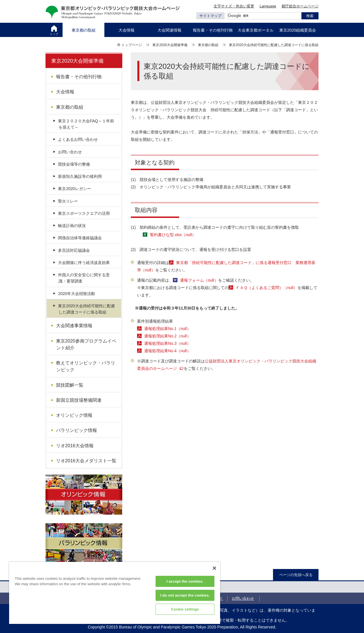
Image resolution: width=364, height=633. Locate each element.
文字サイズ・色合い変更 (234, 6)
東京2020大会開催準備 (170, 45)
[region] (115, 593)
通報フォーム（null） (199, 280)
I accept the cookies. (185, 581)
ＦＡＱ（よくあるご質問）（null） (267, 288)
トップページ (132, 45)
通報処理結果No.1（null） (167, 329)
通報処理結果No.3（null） (167, 343)
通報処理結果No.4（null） (167, 351)
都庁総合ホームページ (300, 6)
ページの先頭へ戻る (296, 575)
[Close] (214, 568)
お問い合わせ (243, 598)
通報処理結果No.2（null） (167, 336)
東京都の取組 (208, 45)
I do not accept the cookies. (185, 595)
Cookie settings (185, 609)
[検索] (264, 16)
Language (268, 6)
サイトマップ (210, 16)
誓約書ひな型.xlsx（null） (173, 235)
